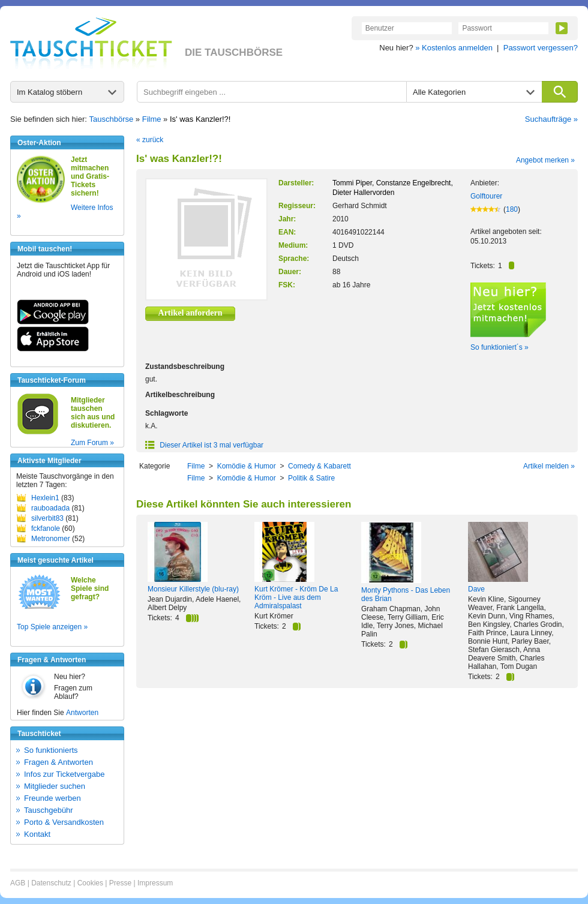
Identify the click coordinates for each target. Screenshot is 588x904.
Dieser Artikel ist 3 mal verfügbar (204, 445)
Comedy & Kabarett (319, 466)
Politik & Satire (311, 478)
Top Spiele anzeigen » (52, 627)
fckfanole (46, 528)
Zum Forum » (92, 443)
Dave (476, 589)
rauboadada (50, 508)
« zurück (150, 140)
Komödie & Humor (247, 466)
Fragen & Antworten (58, 762)
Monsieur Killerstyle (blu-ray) (193, 589)
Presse (120, 883)
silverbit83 (47, 518)
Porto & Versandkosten (64, 822)
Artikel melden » (549, 466)
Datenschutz (51, 883)
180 (512, 209)
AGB (18, 883)
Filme (152, 119)
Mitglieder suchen (55, 786)
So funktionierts (51, 750)
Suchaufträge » (551, 119)
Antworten (82, 713)
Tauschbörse (112, 119)
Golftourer (486, 196)
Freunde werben (52, 798)
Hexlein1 (45, 498)
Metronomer (51, 539)
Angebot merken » (545, 160)
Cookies (90, 883)
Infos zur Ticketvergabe (64, 774)
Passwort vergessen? (541, 48)
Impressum (155, 883)
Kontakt (37, 834)
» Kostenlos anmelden (454, 48)
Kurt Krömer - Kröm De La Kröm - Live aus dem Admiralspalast (296, 597)
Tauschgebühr (49, 810)
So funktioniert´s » (499, 347)
